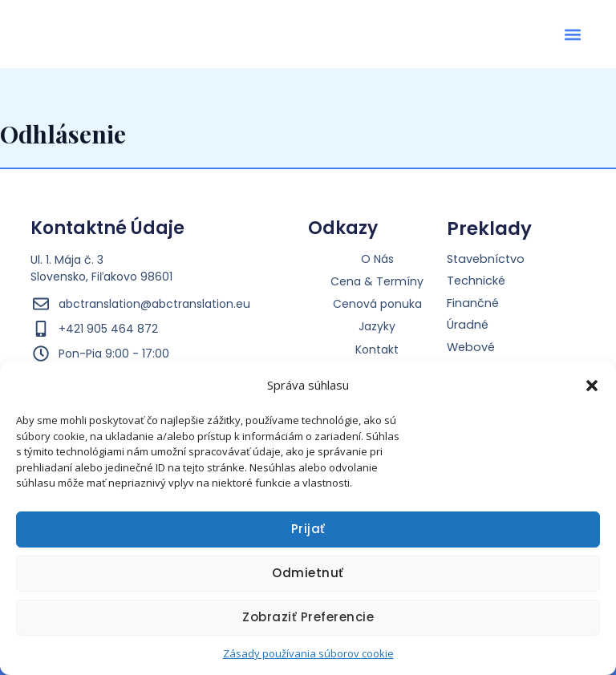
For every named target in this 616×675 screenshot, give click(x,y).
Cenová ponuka (377, 304)
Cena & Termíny (377, 281)
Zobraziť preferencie (308, 617)
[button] (592, 381)
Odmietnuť (308, 573)
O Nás (377, 259)
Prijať (308, 529)
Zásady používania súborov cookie (308, 653)
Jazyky (377, 326)
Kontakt (377, 350)
